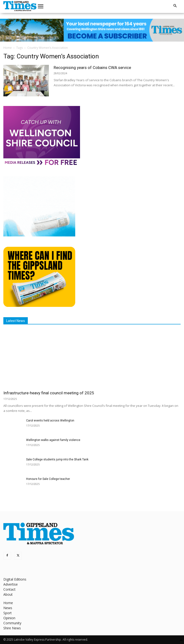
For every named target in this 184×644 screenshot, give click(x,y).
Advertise (11, 584)
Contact (9, 589)
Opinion (9, 618)
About (8, 594)
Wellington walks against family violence (53, 440)
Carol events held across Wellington (50, 421)
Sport (8, 613)
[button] (41, 6)
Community (12, 623)
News (8, 608)
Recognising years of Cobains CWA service (92, 68)
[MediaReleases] (42, 165)
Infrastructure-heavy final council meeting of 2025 (49, 393)
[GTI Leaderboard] (92, 30)
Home (8, 48)
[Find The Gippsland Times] (39, 306)
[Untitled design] (39, 235)
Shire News (12, 628)
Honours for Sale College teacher (48, 479)
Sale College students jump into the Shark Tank (57, 459)
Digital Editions (15, 579)
